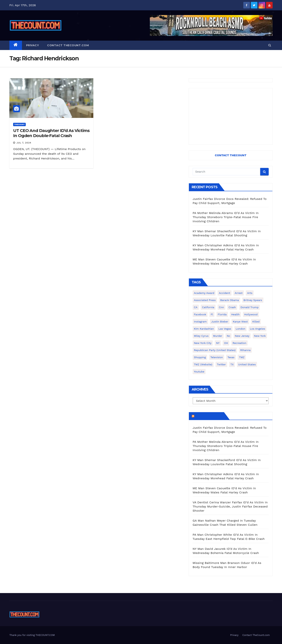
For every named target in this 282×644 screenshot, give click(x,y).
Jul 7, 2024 (24, 143)
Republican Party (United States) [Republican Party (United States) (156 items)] (215, 350)
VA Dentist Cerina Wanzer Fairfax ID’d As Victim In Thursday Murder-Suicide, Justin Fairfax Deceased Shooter (230, 506)
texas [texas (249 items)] (231, 357)
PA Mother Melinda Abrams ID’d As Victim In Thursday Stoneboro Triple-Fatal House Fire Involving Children (226, 217)
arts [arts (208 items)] (250, 293)
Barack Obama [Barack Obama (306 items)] (230, 300)
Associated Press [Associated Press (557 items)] (205, 300)
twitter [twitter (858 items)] (221, 364)
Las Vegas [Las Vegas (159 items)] (225, 329)
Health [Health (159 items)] (235, 314)
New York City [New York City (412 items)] (203, 343)
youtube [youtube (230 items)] (199, 372)
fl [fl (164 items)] (212, 314)
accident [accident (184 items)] (225, 293)
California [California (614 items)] (208, 307)
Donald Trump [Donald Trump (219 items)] (250, 307)
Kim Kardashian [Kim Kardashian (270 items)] (204, 329)
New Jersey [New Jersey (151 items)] (242, 336)
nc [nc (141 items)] (228, 336)
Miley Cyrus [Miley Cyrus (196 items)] (201, 336)
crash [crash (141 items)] (232, 307)
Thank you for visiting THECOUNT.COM (32, 635)
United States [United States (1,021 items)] (247, 364)
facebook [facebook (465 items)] (200, 314)
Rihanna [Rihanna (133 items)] (245, 350)
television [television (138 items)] (217, 357)
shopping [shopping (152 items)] (200, 357)
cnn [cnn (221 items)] (221, 307)
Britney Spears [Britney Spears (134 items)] (253, 300)
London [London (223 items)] (240, 329)
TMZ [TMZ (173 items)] (242, 357)
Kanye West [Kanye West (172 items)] (240, 322)
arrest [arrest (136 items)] (239, 293)
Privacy (33, 45)
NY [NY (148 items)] (218, 343)
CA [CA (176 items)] (196, 307)
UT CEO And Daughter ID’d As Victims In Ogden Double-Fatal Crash (51, 133)
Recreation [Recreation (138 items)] (239, 343)
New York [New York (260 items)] (260, 336)
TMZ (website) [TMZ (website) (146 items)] (203, 364)
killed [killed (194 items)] (256, 322)
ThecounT (19, 124)
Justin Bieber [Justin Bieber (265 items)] (220, 322)
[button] (270, 45)
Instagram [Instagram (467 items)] (200, 322)
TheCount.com (209, 416)
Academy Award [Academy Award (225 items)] (204, 293)
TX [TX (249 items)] (232, 364)
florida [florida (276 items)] (222, 314)
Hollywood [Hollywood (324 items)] (251, 314)
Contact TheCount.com (68, 45)
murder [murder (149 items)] (218, 336)
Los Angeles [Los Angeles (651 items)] (257, 329)
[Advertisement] (231, 116)
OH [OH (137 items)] (226, 343)
